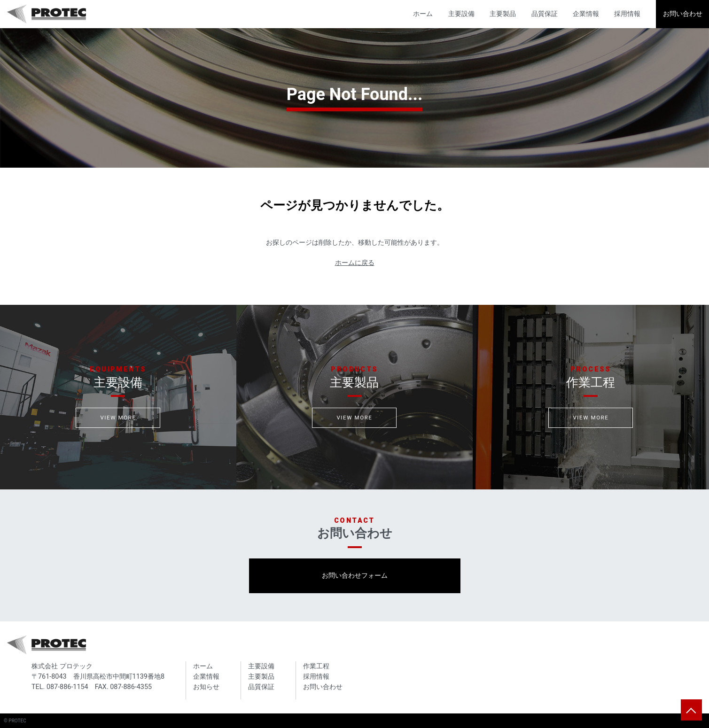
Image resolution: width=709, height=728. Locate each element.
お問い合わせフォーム (355, 576)
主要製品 (503, 14)
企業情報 (586, 14)
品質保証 (545, 14)
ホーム (423, 14)
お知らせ (206, 687)
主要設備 (461, 14)
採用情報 (627, 14)
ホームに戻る (355, 263)
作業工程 (316, 666)
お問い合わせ (683, 14)
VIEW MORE (118, 418)
